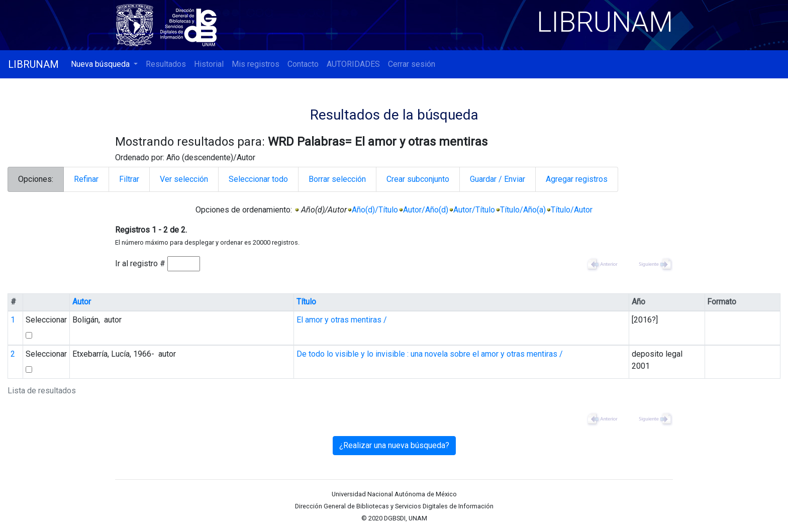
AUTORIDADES (353, 64)
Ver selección (184, 179)
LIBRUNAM (33, 64)
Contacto (303, 64)
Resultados (166, 64)
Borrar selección (337, 179)
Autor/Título (474, 210)
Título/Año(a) (523, 210)
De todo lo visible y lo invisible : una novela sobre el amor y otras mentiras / (430, 354)
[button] (104, 64)
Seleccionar (46, 320)
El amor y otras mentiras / (342, 320)
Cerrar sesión (412, 64)
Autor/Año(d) (426, 210)
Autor (82, 302)
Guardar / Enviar (498, 179)
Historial (209, 64)
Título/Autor (572, 210)
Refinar (86, 179)
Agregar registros (577, 179)
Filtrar (129, 179)
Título (306, 302)
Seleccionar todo (258, 179)
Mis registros (256, 64)
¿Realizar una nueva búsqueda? (394, 445)
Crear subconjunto (418, 179)
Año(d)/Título (375, 210)
